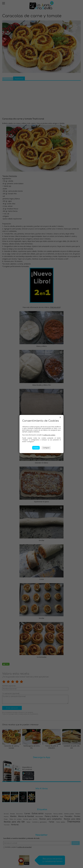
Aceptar (36, 448)
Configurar (46, 448)
